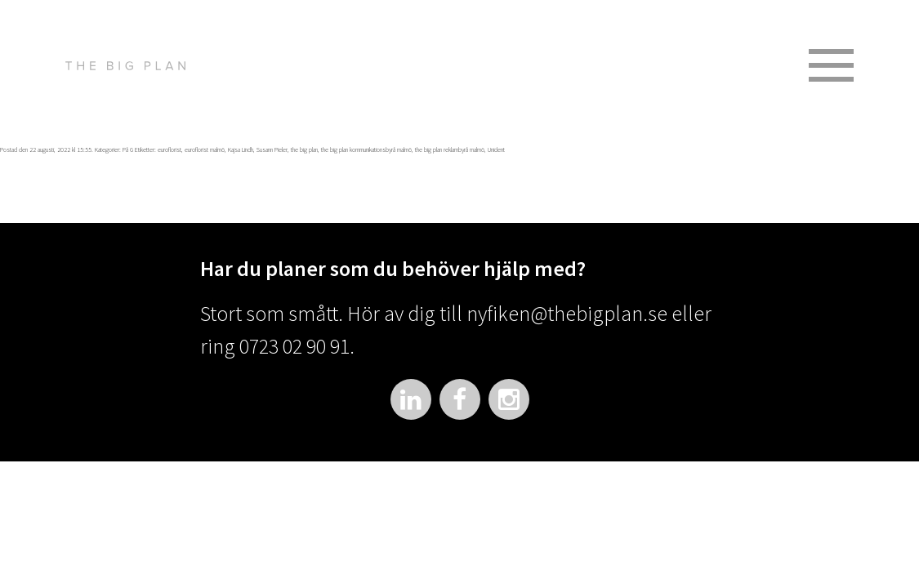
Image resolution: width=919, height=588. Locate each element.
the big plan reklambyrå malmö (450, 149)
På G (128, 149)
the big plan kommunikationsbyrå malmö (366, 149)
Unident (496, 149)
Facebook (460, 399)
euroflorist (170, 149)
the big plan (304, 149)
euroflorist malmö (205, 149)
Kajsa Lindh (241, 149)
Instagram (509, 399)
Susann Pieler (272, 149)
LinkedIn (411, 399)
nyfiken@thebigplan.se (567, 313)
